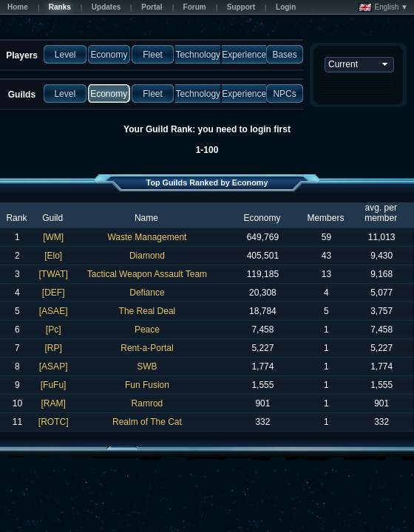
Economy (262, 218)
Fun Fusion (147, 385)
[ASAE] (54, 311)
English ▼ (383, 7)
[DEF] (54, 293)
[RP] (53, 348)
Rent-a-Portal (147, 348)
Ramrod (147, 403)
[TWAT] (53, 274)
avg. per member (381, 213)
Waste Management (147, 237)
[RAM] (53, 403)
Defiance (147, 293)
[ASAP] (54, 366)
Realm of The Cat (147, 422)
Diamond (147, 256)
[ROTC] (54, 422)
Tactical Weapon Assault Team (147, 274)
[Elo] (53, 256)
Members (325, 218)
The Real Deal (147, 311)
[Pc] (54, 330)
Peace (147, 330)
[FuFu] (54, 385)
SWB (147, 366)
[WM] (53, 237)
